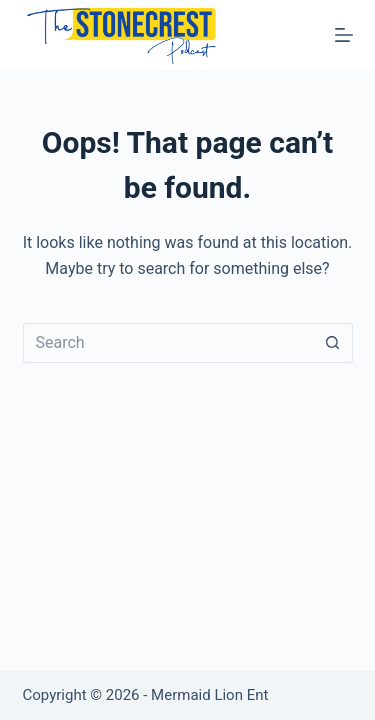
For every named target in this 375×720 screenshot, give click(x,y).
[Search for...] (168, 343)
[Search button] (333, 343)
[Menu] (344, 35)
